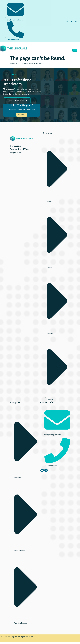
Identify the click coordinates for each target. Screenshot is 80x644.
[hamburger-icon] (75, 50)
